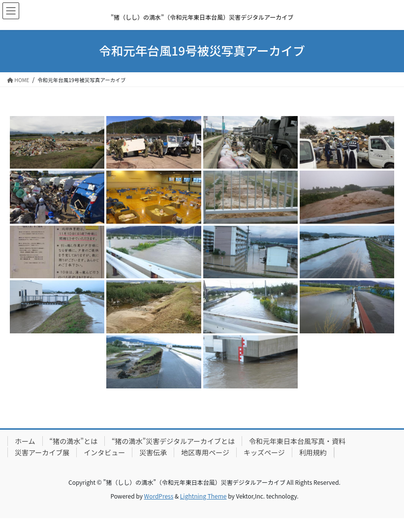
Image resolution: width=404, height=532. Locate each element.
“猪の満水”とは (74, 441)
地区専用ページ (205, 452)
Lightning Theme (203, 496)
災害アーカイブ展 (42, 452)
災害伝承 (153, 452)
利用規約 (313, 452)
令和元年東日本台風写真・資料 (297, 441)
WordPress (159, 496)
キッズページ (264, 452)
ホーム (25, 441)
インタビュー (104, 452)
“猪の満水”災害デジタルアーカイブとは (173, 441)
